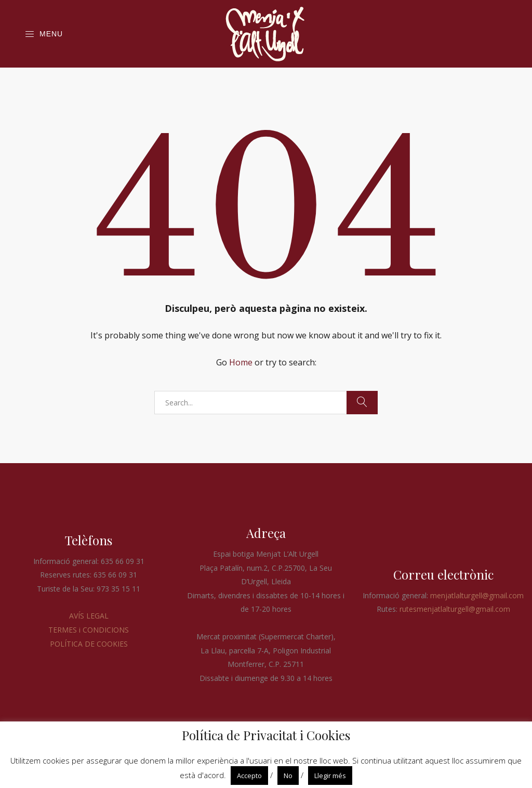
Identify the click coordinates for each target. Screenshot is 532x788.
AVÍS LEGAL (89, 616)
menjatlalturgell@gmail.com (477, 595)
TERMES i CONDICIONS (89, 630)
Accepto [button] (249, 776)
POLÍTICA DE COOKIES (89, 644)
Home (241, 362)
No (288, 776)
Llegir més (330, 776)
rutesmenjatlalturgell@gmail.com (455, 609)
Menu (44, 34)
